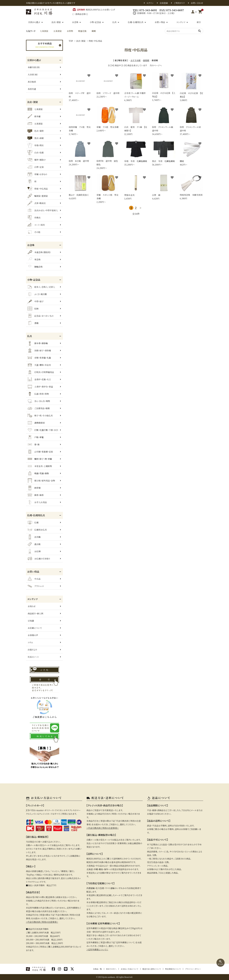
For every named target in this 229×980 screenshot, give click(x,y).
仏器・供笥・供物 (38, 394)
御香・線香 (36, 495)
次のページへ (156, 65)
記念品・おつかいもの (41, 316)
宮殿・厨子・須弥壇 (39, 350)
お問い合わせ (197, 3)
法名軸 (34, 537)
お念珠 (75, 22)
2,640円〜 (108, 119)
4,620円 (80, 187)
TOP (71, 41)
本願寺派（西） (34, 67)
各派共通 (32, 89)
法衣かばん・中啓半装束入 (43, 210)
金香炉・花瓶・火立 (39, 379)
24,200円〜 (80, 153)
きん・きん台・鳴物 (39, 401)
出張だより (32, 650)
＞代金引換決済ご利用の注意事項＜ (42, 922)
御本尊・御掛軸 (38, 343)
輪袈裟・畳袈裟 (38, 196)
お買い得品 (160, 22)
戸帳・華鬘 (36, 437)
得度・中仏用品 (95, 41)
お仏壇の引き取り (39, 559)
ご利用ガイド (179, 3)
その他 (34, 232)
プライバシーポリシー (193, 969)
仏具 (114, 22)
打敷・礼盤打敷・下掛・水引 (43, 430)
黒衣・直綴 (36, 138)
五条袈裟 (57, 31)
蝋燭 (94, 31)
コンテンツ (181, 22)
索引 (199, 22)
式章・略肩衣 (37, 203)
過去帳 (34, 544)
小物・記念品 (95, 22)
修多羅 (34, 116)
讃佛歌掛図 (36, 423)
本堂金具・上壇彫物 (40, 466)
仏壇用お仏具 (37, 530)
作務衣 (34, 218)
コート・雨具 (36, 225)
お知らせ (32, 606)
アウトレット (36, 586)
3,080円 (191, 87)
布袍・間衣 (36, 145)
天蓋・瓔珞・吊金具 (39, 365)
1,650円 (136, 187)
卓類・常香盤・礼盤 (39, 358)
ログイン (150, 3)
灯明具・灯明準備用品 (41, 372)
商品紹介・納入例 (36, 613)
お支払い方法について (129, 969)
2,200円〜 (108, 189)
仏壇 (33, 522)
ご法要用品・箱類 (39, 408)
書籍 (33, 323)
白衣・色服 (36, 153)
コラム (30, 642)
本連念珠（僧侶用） (39, 252)
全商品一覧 (97, 969)
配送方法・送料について (152, 969)
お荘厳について (35, 628)
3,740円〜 (164, 87)
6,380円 (136, 87)
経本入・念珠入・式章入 (41, 287)
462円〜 (191, 153)
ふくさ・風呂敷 (37, 294)
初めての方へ (111, 969)
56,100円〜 (164, 153)
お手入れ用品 (37, 502)
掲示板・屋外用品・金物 (41, 481)
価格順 (146, 60)
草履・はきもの (37, 174)
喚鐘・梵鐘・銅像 (38, 473)
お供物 (70, 31)
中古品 (34, 579)
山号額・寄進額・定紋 (40, 452)
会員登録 (164, 3)
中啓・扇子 (36, 301)
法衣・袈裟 (56, 22)
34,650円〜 (164, 121)
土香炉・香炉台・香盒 (40, 387)
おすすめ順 (136, 60)
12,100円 (136, 121)
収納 (33, 309)
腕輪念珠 (35, 267)
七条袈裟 (44, 31)
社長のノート (33, 657)
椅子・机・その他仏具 (40, 416)
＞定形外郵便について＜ (97, 949)
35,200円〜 (136, 153)
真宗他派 (32, 82)
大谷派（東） (33, 74)
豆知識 (31, 621)
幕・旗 (34, 444)
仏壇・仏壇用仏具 (136, 22)
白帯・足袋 (36, 167)
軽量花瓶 (82, 31)
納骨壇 (34, 488)
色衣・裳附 (36, 131)
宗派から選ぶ (34, 22)
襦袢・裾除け (37, 160)
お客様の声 (33, 635)
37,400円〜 (80, 87)
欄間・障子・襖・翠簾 (40, 459)
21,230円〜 (108, 85)
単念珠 (34, 259)
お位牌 (34, 551)
